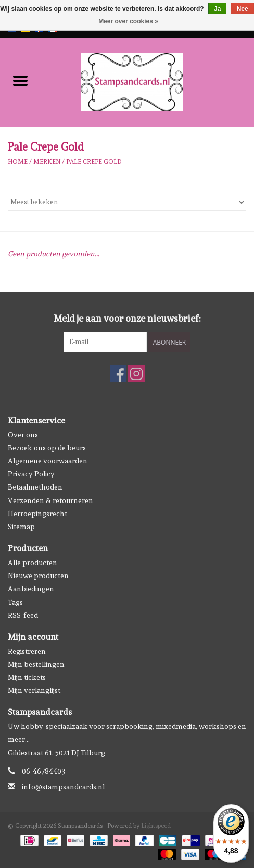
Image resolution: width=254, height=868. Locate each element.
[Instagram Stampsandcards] (136, 374)
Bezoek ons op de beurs (47, 448)
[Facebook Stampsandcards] (118, 374)
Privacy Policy (31, 474)
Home (18, 162)
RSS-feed (23, 615)
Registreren (27, 651)
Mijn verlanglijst (34, 690)
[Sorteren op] (127, 202)
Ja (217, 9)
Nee (243, 9)
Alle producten (33, 563)
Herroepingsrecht (37, 514)
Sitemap (21, 527)
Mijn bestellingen (36, 664)
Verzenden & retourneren (50, 500)
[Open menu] (20, 80)
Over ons (23, 435)
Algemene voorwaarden (48, 461)
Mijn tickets (27, 677)
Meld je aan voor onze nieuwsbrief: (127, 318)
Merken (47, 162)
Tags (15, 602)
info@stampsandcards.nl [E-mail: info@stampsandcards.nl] (63, 787)
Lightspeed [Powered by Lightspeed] (156, 826)
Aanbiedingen (31, 589)
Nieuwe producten (38, 576)
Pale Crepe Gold (94, 162)
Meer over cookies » (128, 21)
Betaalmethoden (35, 487)
